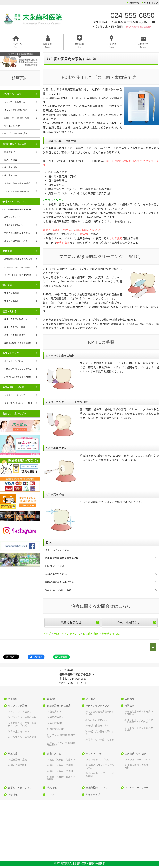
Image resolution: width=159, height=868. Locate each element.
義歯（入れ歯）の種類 (15, 327)
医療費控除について (97, 788)
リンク (51, 795)
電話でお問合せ (71, 622)
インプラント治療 (12, 94)
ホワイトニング (11, 353)
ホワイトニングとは (14, 361)
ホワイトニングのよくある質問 (100, 774)
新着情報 (134, 3)
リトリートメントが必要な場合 (139, 729)
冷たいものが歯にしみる (58, 590)
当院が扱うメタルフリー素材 (18, 403)
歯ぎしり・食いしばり (14, 413)
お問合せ (130, 699)
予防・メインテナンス (57, 550)
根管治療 (7, 251)
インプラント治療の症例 (16, 133)
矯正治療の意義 (12, 293)
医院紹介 (52, 699)
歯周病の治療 (11, 175)
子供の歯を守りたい (56, 574)
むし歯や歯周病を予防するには (62, 558)
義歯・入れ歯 (10, 311)
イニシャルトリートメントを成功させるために (139, 721)
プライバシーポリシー (137, 788)
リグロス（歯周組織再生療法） (61, 736)
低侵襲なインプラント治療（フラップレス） (22, 724)
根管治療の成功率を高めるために (139, 712)
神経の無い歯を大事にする (60, 582)
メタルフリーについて (15, 395)
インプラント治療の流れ (16, 110)
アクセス (91, 699)
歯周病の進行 (11, 167)
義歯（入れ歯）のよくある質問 (61, 778)
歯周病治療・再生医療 (14, 144)
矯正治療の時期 (12, 301)
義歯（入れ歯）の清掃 (15, 335)
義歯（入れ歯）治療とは (16, 319)
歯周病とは (10, 152)
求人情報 (52, 788)
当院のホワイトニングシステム (100, 766)
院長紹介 (13, 699)
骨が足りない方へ (13, 126)
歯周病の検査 (11, 160)
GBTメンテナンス (55, 566)
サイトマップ (151, 3)
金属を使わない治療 (13, 387)
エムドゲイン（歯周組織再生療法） (61, 744)
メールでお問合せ (128, 622)
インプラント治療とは (15, 102)
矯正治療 (7, 285)
